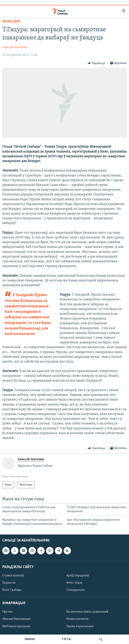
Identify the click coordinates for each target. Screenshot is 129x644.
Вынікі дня (11, 22)
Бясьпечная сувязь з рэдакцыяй (87, 612)
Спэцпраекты (75, 590)
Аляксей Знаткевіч (15, 47)
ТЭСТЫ (66, 639)
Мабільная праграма (16, 626)
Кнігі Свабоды (12, 590)
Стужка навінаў (13, 576)
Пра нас (8, 612)
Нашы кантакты (77, 619)
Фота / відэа (74, 583)
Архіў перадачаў (78, 576)
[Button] (96, 63)
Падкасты (9, 583)
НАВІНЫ (30, 639)
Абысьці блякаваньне (17, 619)
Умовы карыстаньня (80, 626)
